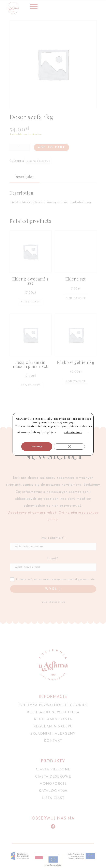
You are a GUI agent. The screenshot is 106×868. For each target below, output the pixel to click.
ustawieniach (73, 432)
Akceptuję (37, 447)
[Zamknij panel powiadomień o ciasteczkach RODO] (69, 447)
